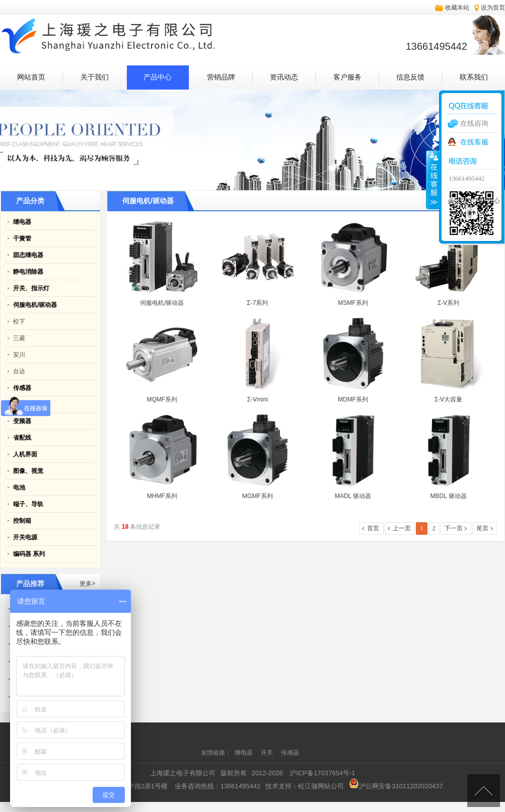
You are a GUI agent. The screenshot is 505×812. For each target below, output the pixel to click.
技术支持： (305, 786)
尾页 (482, 528)
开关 (268, 753)
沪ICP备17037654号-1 (322, 773)
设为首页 (493, 8)
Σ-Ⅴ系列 (448, 303)
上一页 (402, 528)
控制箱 (22, 521)
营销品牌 (221, 77)
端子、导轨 (28, 504)
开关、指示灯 (31, 288)
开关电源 (25, 537)
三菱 (19, 338)
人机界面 (25, 454)
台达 (19, 371)
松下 (19, 321)
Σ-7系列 (257, 303)
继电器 (22, 222)
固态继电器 (28, 255)
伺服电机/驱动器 (35, 305)
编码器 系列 (29, 554)
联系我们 (474, 77)
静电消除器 (28, 272)
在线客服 (474, 142)
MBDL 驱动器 (449, 496)
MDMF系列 (353, 399)
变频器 (22, 421)
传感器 (22, 388)
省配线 (22, 438)
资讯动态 (284, 77)
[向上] (484, 791)
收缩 (433, 180)
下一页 (454, 528)
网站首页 (31, 77)
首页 (463, 201)
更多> (87, 584)
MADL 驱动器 (353, 496)
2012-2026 (267, 773)
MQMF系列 (162, 399)
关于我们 (95, 77)
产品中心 (158, 77)
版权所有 (234, 773)
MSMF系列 (353, 303)
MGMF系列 (258, 496)
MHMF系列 (162, 496)
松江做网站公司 (321, 786)
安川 (19, 355)
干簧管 (22, 238)
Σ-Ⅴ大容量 (448, 399)
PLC (19, 404)
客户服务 (347, 77)
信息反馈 (410, 77)
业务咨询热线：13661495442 (218, 786)
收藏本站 (457, 8)
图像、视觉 (28, 471)
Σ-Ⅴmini (258, 399)
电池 (19, 488)
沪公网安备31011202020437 (396, 786)
